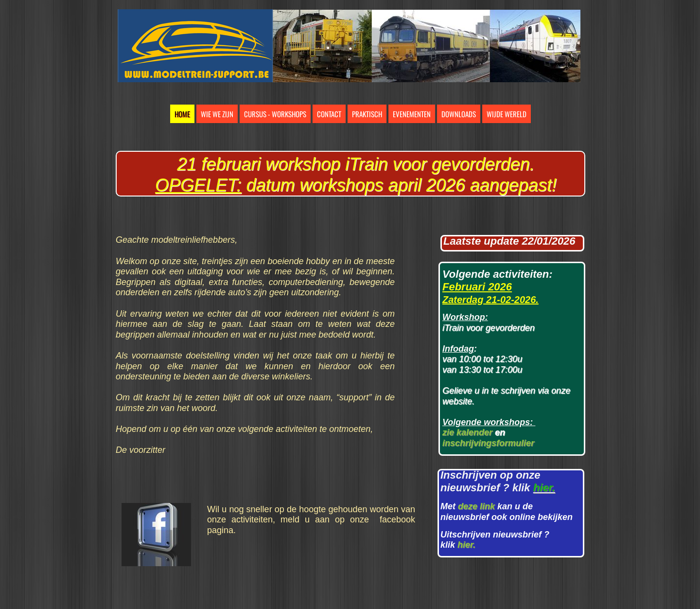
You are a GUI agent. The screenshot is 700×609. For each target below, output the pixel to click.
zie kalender (467, 432)
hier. (466, 545)
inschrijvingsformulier (488, 443)
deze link (476, 506)
